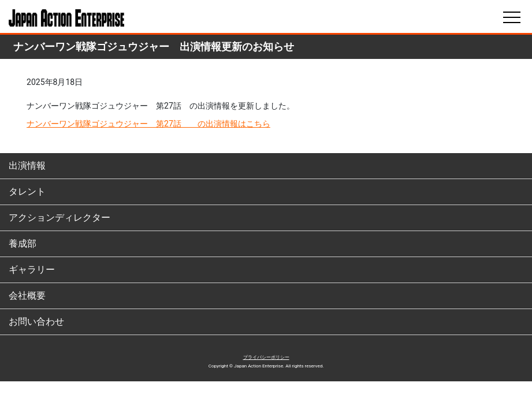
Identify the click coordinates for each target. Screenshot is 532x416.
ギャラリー (32, 270)
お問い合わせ (36, 322)
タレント (27, 192)
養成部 (23, 244)
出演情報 (27, 166)
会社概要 (27, 296)
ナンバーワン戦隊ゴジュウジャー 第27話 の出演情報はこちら (148, 124)
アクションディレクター (59, 218)
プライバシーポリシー (266, 357)
